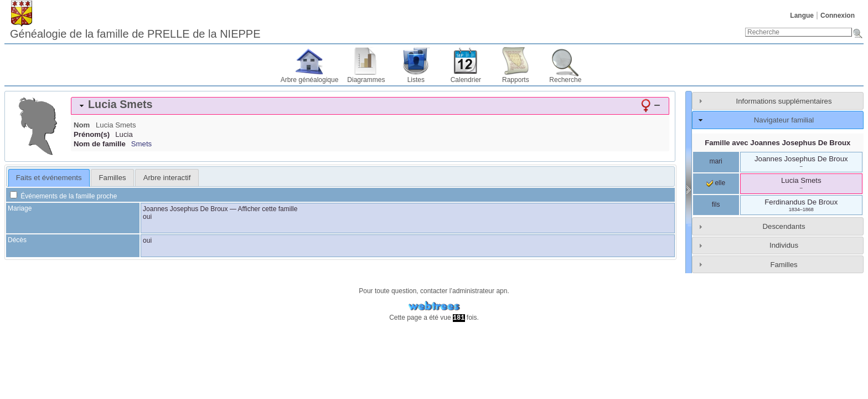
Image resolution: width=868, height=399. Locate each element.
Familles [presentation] (113, 178)
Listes (416, 80)
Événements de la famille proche (63, 196)
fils (716, 204)
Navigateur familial (784, 120)
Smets (141, 144)
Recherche (565, 80)
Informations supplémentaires (784, 101)
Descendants (784, 226)
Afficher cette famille (268, 209)
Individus (784, 245)
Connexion (838, 16)
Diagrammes (366, 80)
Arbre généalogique (310, 80)
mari (715, 161)
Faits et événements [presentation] (49, 178)
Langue (802, 16)
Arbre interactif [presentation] (167, 178)
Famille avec (777, 143)
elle (716, 183)
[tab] (370, 106)
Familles (784, 265)
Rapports (516, 80)
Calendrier (466, 80)
